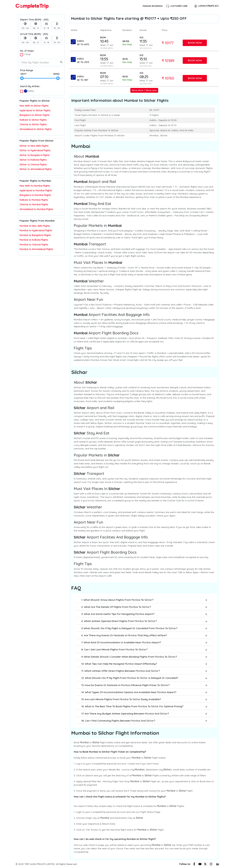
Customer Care (177, 6)
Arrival (143, 30)
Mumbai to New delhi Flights (35, 226)
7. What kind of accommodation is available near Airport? (144, 643)
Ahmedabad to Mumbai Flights (36, 209)
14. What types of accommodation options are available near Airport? (144, 692)
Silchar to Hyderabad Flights (35, 150)
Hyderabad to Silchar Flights (35, 110)
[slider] (22, 78)
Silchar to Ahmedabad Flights (36, 169)
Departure (106, 30)
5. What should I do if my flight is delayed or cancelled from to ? (144, 628)
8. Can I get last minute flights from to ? (144, 650)
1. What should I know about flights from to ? (144, 600)
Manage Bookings (153, 6)
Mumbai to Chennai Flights (34, 245)
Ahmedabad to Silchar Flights (36, 129)
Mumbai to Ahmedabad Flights (36, 249)
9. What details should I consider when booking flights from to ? (144, 657)
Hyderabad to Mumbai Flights (36, 190)
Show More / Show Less (144, 90)
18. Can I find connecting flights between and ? (144, 721)
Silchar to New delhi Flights (34, 146)
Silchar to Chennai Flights (33, 165)
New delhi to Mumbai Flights (35, 186)
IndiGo (29, 91)
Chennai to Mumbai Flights (34, 204)
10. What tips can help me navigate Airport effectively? (144, 664)
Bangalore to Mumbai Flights (35, 195)
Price (165, 30)
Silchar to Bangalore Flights (35, 155)
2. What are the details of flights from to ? (144, 607)
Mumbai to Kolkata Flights (34, 240)
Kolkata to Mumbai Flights (34, 200)
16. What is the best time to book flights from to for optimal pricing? (144, 707)
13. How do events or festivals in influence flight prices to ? (144, 685)
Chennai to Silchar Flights (33, 124)
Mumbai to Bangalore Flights (35, 235)
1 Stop (27, 54)
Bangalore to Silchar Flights (35, 115)
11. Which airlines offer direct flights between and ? (144, 671)
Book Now (195, 43)
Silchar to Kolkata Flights (33, 160)
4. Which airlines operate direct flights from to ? (144, 621)
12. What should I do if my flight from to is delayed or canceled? (144, 678)
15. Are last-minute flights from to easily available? (144, 699)
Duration (127, 30)
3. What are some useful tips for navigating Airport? (144, 614)
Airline (74, 30)
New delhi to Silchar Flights (34, 106)
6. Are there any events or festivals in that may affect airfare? (144, 636)
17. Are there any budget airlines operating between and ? (144, 714)
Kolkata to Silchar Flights (33, 120)
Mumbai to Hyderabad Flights (36, 230)
